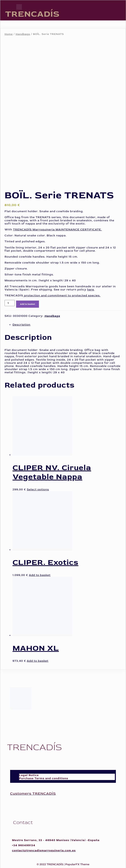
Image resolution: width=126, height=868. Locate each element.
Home (9, 34)
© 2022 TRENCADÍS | (51, 864)
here (91, 289)
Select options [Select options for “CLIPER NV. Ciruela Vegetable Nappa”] (38, 489)
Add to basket (28, 303)
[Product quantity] (10, 302)
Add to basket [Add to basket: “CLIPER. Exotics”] (40, 574)
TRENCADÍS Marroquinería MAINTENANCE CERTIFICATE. (58, 229)
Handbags (23, 34)
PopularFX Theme (77, 864)
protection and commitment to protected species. (62, 295)
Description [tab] (21, 324)
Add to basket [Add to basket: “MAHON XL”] (38, 660)
